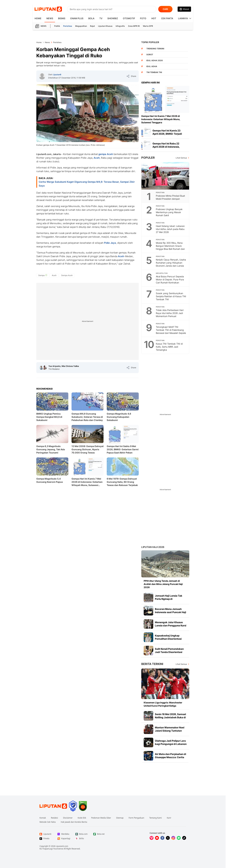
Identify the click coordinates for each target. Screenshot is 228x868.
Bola (91, 18)
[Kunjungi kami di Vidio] (152, 838)
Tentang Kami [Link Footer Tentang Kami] (155, 818)
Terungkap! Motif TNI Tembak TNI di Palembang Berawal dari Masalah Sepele (171, 330)
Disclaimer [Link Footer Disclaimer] (68, 818)
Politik (57, 26)
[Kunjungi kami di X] (168, 838)
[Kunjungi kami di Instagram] (173, 838)
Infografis (120, 26)
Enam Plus (77, 18)
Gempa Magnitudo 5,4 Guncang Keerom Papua (50, 480)
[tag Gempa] (43, 275)
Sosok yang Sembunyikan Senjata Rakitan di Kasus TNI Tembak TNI (171, 296)
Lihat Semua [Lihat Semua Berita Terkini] (181, 664)
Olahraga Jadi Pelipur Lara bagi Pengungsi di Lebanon (171, 742)
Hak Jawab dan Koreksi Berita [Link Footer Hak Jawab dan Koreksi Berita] (74, 822)
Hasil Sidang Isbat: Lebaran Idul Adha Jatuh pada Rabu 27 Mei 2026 (170, 229)
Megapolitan (81, 26)
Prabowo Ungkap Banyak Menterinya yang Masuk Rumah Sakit (169, 212)
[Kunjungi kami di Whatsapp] (179, 838)
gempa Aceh (106, 154)
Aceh (97, 158)
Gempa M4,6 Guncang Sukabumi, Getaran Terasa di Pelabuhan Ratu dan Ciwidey (87, 417)
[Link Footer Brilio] (82, 839)
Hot (154, 18)
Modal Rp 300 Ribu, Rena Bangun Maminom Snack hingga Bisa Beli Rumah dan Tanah (170, 247)
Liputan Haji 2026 (153, 547)
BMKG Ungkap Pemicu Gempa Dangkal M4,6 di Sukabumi (49, 417)
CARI (165, 9)
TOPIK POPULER (150, 42)
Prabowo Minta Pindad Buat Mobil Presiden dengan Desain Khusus (170, 199)
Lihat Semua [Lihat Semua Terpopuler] (181, 158)
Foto (143, 18)
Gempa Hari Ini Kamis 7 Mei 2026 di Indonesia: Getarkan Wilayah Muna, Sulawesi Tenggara (87, 482)
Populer (148, 158)
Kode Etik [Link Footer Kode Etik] (82, 818)
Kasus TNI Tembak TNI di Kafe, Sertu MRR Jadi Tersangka (169, 347)
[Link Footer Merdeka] (64, 834)
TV (101, 18)
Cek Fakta (167, 18)
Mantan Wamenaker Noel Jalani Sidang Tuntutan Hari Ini (170, 731)
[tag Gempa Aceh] (67, 275)
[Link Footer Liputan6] (53, 806)
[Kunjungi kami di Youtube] (157, 838)
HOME (38, 18)
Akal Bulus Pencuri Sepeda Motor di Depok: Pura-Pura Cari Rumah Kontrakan (170, 279)
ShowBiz (113, 18)
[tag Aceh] (54, 275)
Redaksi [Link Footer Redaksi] (55, 818)
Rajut (92, 26)
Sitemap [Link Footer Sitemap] (120, 818)
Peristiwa (68, 26)
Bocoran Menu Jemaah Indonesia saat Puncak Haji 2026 (170, 612)
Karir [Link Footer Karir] (169, 818)
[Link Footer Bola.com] (82, 834)
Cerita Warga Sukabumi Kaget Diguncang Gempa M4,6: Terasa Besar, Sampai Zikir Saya (87, 184)
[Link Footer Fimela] (46, 839)
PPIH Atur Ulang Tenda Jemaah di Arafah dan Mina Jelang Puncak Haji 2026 (163, 584)
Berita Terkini (152, 664)
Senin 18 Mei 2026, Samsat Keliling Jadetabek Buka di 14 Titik (170, 717)
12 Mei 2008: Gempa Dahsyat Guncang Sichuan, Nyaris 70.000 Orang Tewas (88, 449)
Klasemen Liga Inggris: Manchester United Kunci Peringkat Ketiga (163, 704)
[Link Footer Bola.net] (100, 834)
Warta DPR (148, 26)
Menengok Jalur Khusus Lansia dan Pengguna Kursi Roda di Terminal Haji (171, 626)
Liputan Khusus (105, 26)
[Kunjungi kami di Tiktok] (184, 838)
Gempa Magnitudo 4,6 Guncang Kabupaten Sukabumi (119, 417)
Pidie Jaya (110, 243)
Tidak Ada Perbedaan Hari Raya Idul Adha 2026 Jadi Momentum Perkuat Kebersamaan (170, 315)
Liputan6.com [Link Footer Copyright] (62, 846)
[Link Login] (184, 9)
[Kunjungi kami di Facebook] (162, 838)
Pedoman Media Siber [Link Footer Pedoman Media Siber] (101, 818)
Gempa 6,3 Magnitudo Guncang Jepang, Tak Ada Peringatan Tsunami (51, 449)
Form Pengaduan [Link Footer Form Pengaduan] (136, 818)
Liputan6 (57, 75)
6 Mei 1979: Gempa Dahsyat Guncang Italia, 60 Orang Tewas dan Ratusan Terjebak (122, 482)
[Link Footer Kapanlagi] (64, 839)
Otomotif (129, 18)
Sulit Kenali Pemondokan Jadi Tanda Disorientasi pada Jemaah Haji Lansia (169, 652)
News (50, 18)
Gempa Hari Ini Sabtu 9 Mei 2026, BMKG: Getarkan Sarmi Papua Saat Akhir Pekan (123, 449)
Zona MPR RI (134, 26)
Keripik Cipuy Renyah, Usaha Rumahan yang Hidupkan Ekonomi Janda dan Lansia (171, 263)
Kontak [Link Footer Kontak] (43, 818)
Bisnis (62, 18)
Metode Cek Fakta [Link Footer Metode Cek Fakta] (48, 822)
